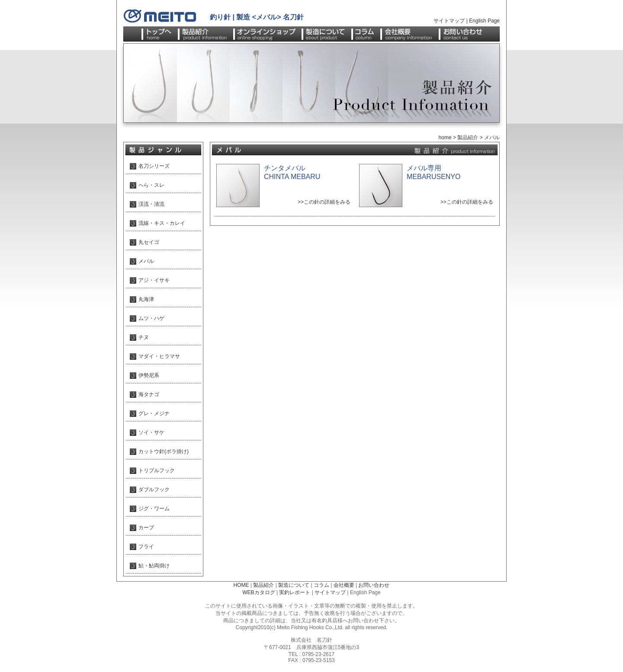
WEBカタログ (259, 592)
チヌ (144, 337)
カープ (146, 528)
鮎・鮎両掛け (154, 566)
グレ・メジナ (154, 413)
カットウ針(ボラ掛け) (164, 451)
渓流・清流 (151, 204)
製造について (294, 585)
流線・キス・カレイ (162, 223)
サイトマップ (449, 21)
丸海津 (146, 299)
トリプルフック (157, 470)
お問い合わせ (374, 585)
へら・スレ (151, 185)
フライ (146, 547)
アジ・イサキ (154, 280)
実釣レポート (295, 592)
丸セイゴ (149, 242)
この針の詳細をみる (327, 202)
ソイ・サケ (151, 432)
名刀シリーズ (154, 166)
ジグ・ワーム (154, 509)
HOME (241, 585)
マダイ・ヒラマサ (159, 356)
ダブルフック (154, 490)
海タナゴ (149, 394)
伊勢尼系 (149, 375)
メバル (146, 261)
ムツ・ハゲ (151, 318)
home (445, 138)
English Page (484, 21)
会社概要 (344, 585)
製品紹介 (468, 138)
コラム (321, 585)
